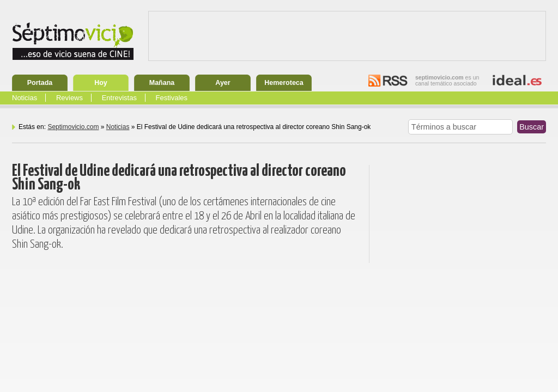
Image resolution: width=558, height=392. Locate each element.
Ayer (223, 83)
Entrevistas (119, 98)
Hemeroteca (284, 83)
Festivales (172, 98)
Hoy (101, 83)
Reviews (69, 98)
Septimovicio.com (73, 127)
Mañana (162, 83)
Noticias (25, 98)
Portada (40, 83)
